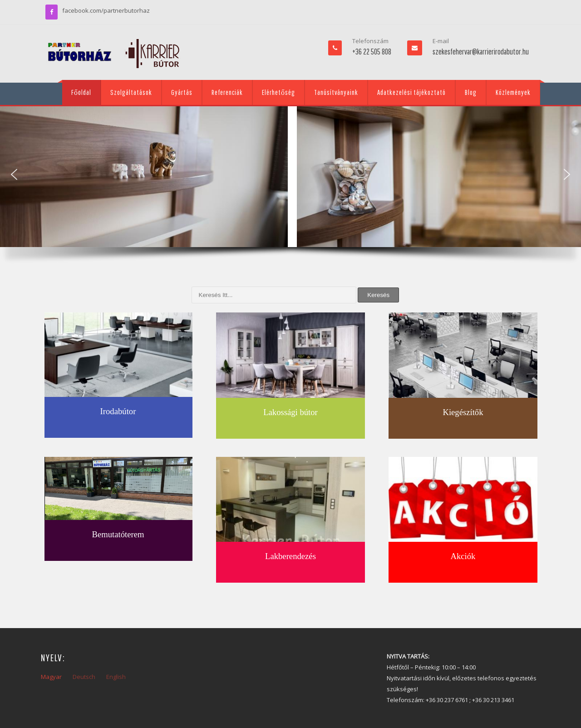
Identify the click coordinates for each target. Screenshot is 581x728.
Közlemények (513, 92)
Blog (471, 92)
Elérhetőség (278, 92)
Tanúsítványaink (336, 92)
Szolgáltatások (131, 92)
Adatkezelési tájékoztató (411, 92)
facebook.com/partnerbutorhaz (106, 10)
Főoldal (81, 92)
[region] (290, 187)
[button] (14, 174)
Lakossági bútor (290, 412)
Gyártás (182, 92)
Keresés (378, 295)
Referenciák (227, 92)
